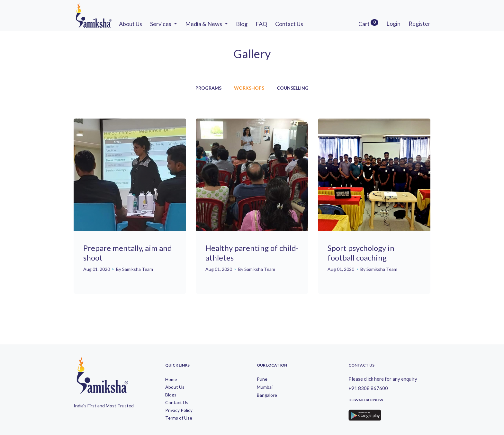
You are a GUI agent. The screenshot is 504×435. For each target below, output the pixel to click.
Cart (368, 23)
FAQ (261, 24)
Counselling (293, 88)
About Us (130, 24)
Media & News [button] (204, 24)
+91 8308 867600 (368, 388)
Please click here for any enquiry (383, 379)
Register (419, 23)
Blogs (171, 395)
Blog (242, 24)
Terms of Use (179, 418)
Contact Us (289, 24)
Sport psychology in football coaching (361, 253)
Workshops (249, 88)
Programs (208, 88)
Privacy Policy (179, 410)
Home (171, 379)
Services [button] (161, 24)
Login (393, 23)
